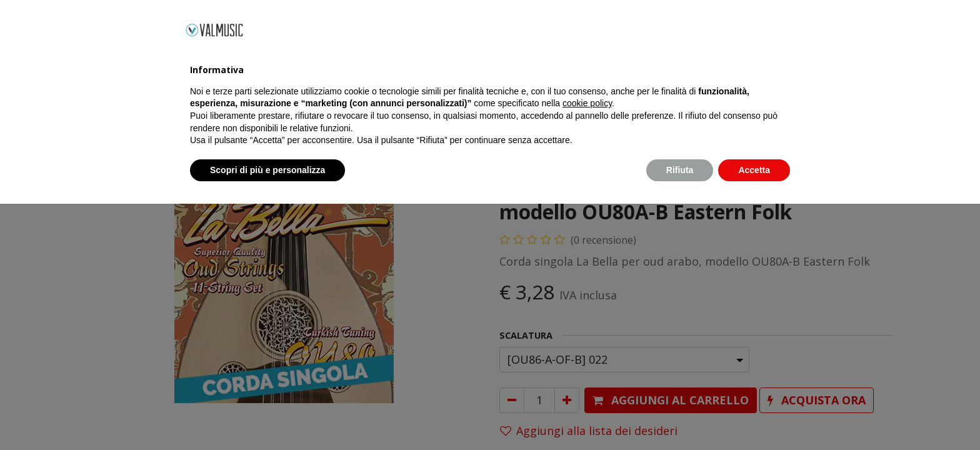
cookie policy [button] (587, 349)
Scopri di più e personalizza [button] (267, 416)
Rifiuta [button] (680, 416)
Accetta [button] (754, 416)
